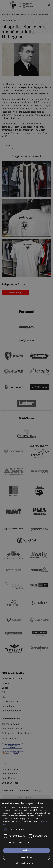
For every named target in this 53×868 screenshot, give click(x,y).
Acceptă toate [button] (27, 851)
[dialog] (26, 833)
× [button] (50, 802)
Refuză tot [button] (26, 857)
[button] (26, 863)
